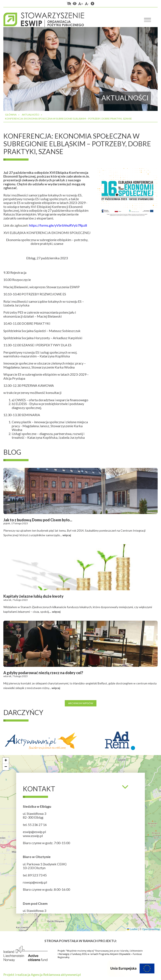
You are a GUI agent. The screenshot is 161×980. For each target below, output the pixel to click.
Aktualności (31, 115)
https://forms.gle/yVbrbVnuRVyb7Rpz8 (58, 225)
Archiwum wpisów (81, 703)
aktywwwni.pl (71, 974)
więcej (67, 535)
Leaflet (132, 929)
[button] (6, 761)
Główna (11, 115)
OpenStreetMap (151, 929)
